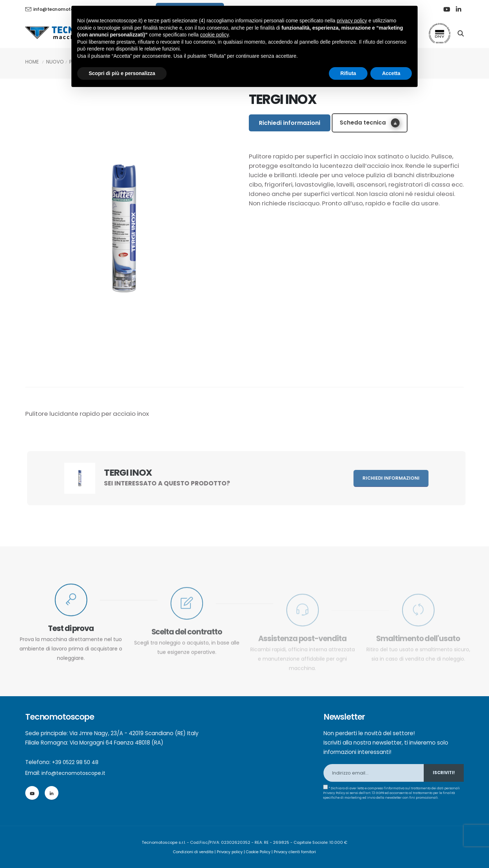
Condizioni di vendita (190, 852)
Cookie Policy (260, 852)
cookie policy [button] (214, 35)
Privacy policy (229, 852)
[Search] (461, 33)
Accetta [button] (391, 73)
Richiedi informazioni (290, 123)
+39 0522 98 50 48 (76, 762)
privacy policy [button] (352, 21)
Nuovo (55, 62)
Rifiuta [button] (348, 73)
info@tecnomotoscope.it (76, 773)
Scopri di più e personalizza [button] (122, 73)
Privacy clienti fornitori (299, 852)
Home (32, 62)
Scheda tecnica (370, 123)
